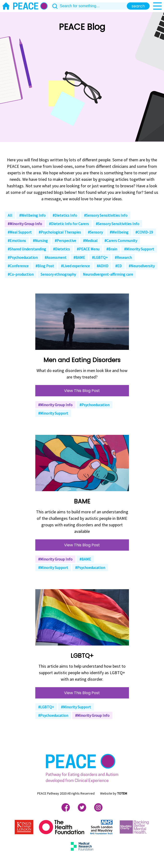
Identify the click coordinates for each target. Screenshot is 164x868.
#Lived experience (75, 266)
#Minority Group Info (25, 224)
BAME (82, 501)
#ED (118, 266)
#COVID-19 (144, 232)
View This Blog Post (82, 391)
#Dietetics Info (65, 215)
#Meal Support (20, 232)
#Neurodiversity (142, 266)
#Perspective (65, 241)
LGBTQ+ (82, 656)
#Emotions (17, 241)
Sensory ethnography (58, 274)
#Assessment (56, 257)
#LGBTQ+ (100, 257)
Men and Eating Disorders (82, 360)
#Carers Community (121, 241)
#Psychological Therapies (60, 232)
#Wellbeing (119, 232)
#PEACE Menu (88, 249)
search (138, 6)
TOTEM (122, 793)
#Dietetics (61, 249)
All (10, 215)
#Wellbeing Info (32, 215)
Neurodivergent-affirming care (108, 274)
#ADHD (103, 266)
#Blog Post (45, 266)
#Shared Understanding (27, 249)
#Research (123, 257)
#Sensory (95, 232)
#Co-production (21, 274)
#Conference (18, 266)
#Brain (112, 249)
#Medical (90, 241)
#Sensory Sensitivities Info (106, 215)
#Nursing (40, 241)
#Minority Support (139, 249)
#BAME (79, 257)
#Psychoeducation (23, 257)
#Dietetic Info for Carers (69, 224)
